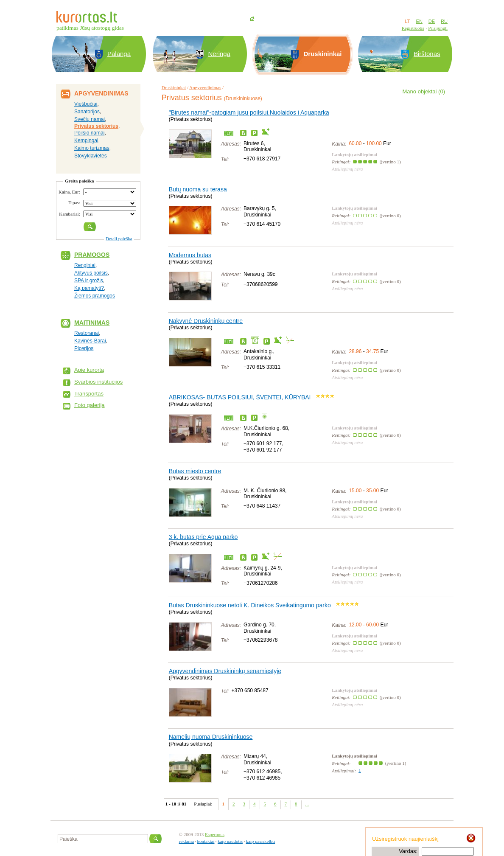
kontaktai (206, 841)
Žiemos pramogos (95, 296)
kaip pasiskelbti (260, 841)
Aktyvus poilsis (91, 273)
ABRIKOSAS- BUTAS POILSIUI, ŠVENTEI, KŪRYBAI (240, 397)
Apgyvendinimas (205, 87)
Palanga (119, 54)
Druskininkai (174, 87)
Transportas (89, 394)
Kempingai (86, 140)
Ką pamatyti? (89, 288)
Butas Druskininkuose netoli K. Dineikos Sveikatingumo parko (250, 605)
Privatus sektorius (96, 126)
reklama (186, 841)
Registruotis (413, 28)
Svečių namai (90, 119)
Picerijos (84, 348)
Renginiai (85, 265)
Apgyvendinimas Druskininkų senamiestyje (225, 671)
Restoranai (87, 333)
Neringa (220, 54)
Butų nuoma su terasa (198, 189)
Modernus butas (190, 255)
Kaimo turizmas (92, 148)
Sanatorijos (87, 112)
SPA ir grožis (89, 281)
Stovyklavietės (91, 156)
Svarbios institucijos (98, 382)
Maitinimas (92, 323)
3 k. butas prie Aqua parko (203, 537)
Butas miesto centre (195, 471)
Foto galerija (90, 405)
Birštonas (427, 54)
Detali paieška (119, 239)
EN (419, 21)
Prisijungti (438, 28)
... (307, 804)
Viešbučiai (86, 104)
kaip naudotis (230, 841)
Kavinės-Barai (90, 341)
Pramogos (92, 255)
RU (444, 21)
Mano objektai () (424, 91)
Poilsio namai (89, 133)
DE (432, 21)
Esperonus (215, 834)
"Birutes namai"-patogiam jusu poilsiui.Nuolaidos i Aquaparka (249, 112)
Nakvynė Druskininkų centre (206, 321)
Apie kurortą (89, 370)
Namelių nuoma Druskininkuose (211, 737)
